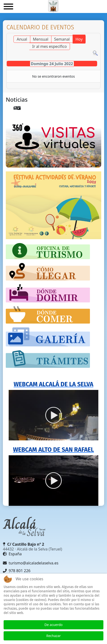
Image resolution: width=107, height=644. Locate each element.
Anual (22, 39)
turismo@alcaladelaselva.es (31, 563)
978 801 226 (17, 571)
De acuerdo (53, 625)
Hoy (79, 39)
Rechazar (53, 636)
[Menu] (8, 7)
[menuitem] (15, 108)
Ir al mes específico (50, 46)
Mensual (41, 39)
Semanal (62, 39)
